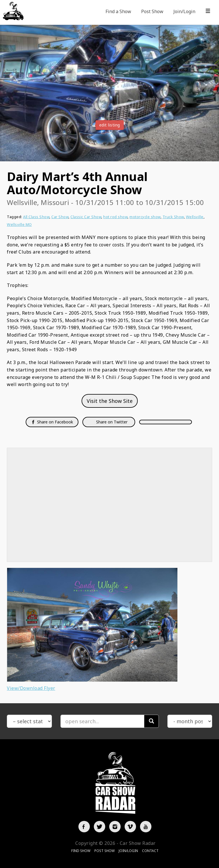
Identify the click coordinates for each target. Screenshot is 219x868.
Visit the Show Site (110, 401)
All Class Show (36, 217)
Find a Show (118, 11)
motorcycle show (145, 217)
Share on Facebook (52, 422)
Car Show (60, 217)
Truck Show (173, 217)
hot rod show (115, 217)
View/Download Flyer (31, 688)
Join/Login (184, 11)
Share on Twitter (111, 422)
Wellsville (195, 217)
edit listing (110, 125)
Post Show (152, 11)
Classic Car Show (86, 217)
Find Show (81, 851)
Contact (150, 851)
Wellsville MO (19, 224)
